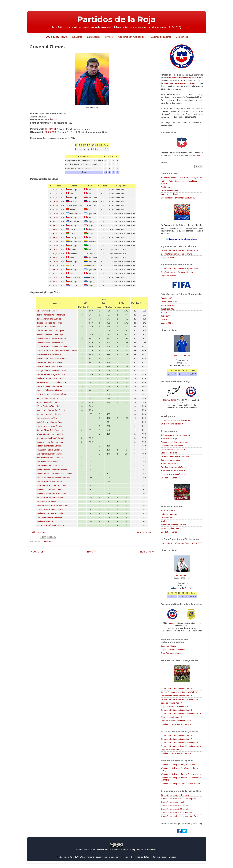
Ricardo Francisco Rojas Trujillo (50, 323)
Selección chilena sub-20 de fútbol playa (178, 798)
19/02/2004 (59, 229)
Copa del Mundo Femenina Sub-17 (176, 706)
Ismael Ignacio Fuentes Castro (50, 434)
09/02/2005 (59, 278)
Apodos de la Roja (169, 438)
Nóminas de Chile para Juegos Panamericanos (181, 774)
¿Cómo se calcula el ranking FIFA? (175, 420)
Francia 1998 (166, 298)
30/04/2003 (59, 198)
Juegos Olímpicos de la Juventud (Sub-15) (179, 692)
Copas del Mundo (168, 257)
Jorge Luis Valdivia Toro (47, 418)
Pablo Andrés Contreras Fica (49, 327)
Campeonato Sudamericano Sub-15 (176, 689)
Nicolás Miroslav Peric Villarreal (50, 438)
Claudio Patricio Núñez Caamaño (51, 509)
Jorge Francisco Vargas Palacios (51, 374)
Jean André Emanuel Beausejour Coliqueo (55, 474)
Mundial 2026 (167, 323)
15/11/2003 (59, 221)
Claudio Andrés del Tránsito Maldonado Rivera (57, 351)
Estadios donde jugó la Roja (173, 467)
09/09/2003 (59, 217)
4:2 (193, 366)
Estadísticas (182, 37)
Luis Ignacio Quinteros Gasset (50, 517)
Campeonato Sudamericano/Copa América (179, 250)
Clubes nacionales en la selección (175, 435)
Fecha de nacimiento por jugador (175, 442)
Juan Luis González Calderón (49, 450)
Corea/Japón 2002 (169, 302)
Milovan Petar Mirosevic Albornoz (51, 339)
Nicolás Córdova (183, 355)
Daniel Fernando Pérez (46, 501)
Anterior (37, 552)
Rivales (109, 37)
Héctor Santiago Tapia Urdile (49, 406)
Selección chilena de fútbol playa (175, 795)
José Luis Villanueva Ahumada (50, 513)
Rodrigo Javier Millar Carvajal (49, 414)
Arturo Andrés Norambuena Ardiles (52, 470)
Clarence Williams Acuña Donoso (51, 390)
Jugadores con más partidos (132, 37)
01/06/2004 (59, 242)
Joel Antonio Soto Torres (47, 462)
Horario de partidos (169, 463)
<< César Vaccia (38, 532)
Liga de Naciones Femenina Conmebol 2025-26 (181, 543)
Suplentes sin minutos (170, 460)
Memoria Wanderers (169, 194)
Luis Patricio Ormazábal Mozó (50, 466)
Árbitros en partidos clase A (173, 471)
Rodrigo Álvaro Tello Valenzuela (50, 430)
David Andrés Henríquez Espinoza (51, 486)
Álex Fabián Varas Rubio (47, 398)
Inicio (91, 552)
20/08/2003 (59, 210)
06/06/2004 (59, 246)
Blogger (172, 857)
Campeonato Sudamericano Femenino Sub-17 (181, 699)
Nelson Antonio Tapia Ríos (48, 311)
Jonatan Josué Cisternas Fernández (52, 505)
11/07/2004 (59, 254)
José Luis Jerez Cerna (46, 521)
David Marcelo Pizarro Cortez (49, 366)
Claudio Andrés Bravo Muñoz (49, 482)
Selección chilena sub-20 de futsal (176, 806)
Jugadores (77, 37)
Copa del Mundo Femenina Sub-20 (176, 721)
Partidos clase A (168, 510)
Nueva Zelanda (170, 400)
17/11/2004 (59, 273)
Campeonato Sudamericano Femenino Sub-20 (181, 714)
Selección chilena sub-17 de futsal (176, 809)
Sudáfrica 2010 (167, 309)
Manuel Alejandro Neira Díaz (49, 490)
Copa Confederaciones (171, 653)
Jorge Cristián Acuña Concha (49, 386)
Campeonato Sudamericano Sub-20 (176, 710)
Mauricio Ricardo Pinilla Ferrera (50, 343)
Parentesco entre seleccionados (175, 456)
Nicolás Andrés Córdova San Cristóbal (53, 478)
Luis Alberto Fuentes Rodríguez (50, 331)
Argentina (173, 623)
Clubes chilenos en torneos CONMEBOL (178, 198)
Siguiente (147, 552)
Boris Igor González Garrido (48, 402)
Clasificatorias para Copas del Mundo (177, 254)
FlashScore (165, 187)
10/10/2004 (59, 266)
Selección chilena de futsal (172, 802)
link (170, 100)
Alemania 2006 (167, 305)
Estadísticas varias (169, 478)
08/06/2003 (59, 202)
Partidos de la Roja (116, 19)
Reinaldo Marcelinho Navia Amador (52, 359)
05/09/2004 (59, 262)
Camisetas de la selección (172, 446)
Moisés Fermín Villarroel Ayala (49, 422)
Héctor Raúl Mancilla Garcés (49, 446)
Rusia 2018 (166, 316)
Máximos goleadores (161, 37)
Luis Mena (183, 576)
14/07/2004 (59, 258)
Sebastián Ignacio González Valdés (52, 382)
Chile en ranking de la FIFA (172, 424)
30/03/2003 (51, 129)
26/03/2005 (59, 282)
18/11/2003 (59, 225)
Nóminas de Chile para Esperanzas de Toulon (180, 784)
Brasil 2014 (166, 312)
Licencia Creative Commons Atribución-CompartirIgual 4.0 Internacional (127, 850)
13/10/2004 (59, 269)
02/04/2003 (59, 194)
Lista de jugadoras (169, 514)
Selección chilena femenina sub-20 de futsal (180, 816)
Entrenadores (94, 37)
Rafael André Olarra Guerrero (49, 319)
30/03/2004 (59, 234)
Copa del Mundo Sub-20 (171, 717)
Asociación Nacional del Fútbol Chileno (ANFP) (181, 178)
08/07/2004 (59, 250)
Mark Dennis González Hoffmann (51, 355)
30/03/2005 (51, 132)
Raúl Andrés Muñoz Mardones (50, 458)
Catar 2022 (166, 319)
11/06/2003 (59, 206)
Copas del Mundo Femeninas (173, 649)
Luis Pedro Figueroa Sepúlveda (50, 454)
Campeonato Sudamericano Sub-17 (176, 696)
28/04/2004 (59, 238)
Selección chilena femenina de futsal (176, 813)
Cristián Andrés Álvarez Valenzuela (52, 347)
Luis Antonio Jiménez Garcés (49, 426)
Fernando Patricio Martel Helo (49, 363)
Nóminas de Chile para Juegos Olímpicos (179, 765)
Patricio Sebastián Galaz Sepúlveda (52, 394)
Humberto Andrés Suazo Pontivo (51, 525)
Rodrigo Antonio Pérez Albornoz (51, 315)
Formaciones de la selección (173, 449)
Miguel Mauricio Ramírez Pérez (50, 442)
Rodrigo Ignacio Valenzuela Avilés (51, 370)
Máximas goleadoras (170, 528)
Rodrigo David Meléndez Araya (50, 335)
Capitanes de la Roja (170, 453)
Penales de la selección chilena (174, 474)
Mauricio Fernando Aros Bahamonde (52, 494)
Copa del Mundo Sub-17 (171, 703)
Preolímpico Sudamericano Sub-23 (176, 724)
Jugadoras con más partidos (173, 525)
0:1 (192, 588)
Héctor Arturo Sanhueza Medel (50, 497)
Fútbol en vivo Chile (169, 191)
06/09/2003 (59, 214)
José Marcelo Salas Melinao (49, 378)
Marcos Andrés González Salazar (51, 410)
